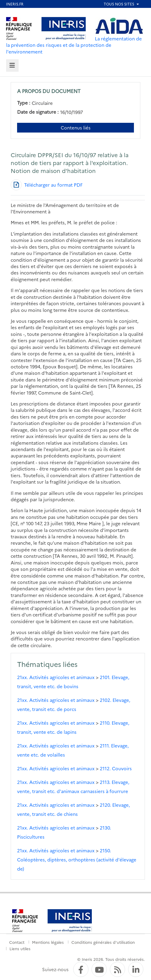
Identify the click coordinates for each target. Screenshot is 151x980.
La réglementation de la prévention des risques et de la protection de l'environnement (74, 45)
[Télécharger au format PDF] (47, 185)
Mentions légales (48, 942)
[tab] (12, 66)
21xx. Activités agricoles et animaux (56, 677)
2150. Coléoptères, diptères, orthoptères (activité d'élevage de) (77, 859)
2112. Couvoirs (116, 768)
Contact (17, 942)
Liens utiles (20, 948)
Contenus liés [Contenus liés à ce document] (76, 128)
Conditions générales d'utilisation (103, 942)
